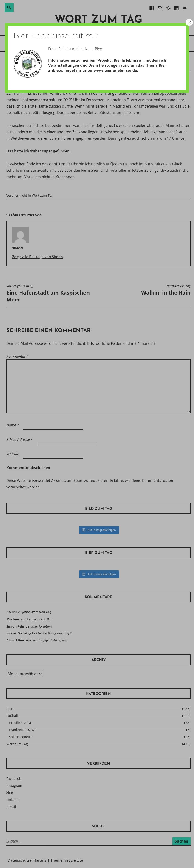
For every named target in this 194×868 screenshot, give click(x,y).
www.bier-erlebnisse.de (115, 70)
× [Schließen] (189, 22)
